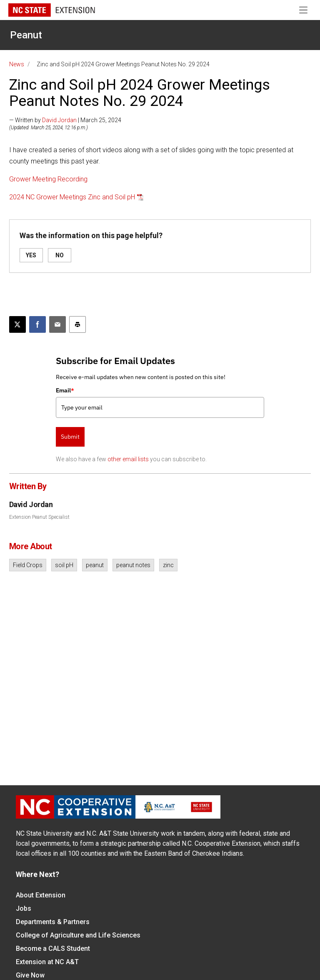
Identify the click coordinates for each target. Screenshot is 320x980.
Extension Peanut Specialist (39, 517)
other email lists (128, 459)
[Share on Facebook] (37, 324)
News (17, 64)
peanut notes (133, 565)
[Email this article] (57, 324)
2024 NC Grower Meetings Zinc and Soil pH (72, 197)
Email (65, 390)
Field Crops (28, 565)
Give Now (30, 975)
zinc (168, 565)
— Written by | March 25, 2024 (65, 120)
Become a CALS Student (53, 949)
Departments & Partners (53, 922)
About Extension (41, 895)
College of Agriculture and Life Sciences (78, 935)
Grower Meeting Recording (48, 179)
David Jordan (59, 120)
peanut (95, 565)
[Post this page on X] (17, 324)
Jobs (24, 908)
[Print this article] (77, 324)
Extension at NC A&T (47, 962)
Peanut (26, 35)
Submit (70, 437)
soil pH (64, 565)
